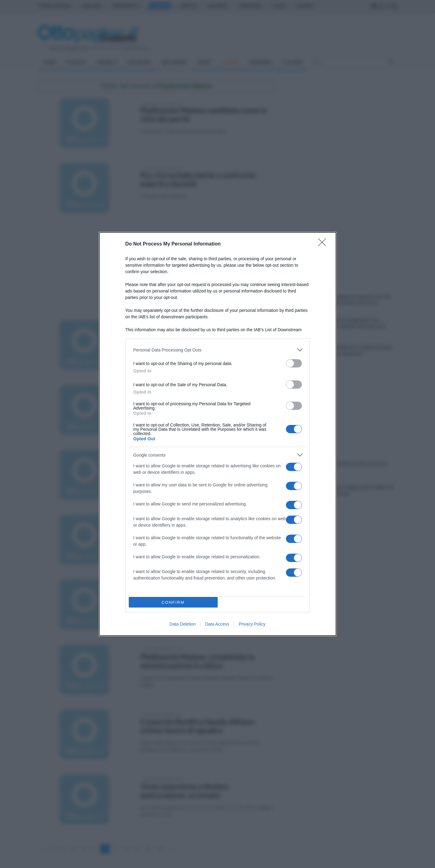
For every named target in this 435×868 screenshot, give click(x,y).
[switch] (294, 363)
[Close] (324, 244)
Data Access (217, 624)
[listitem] (218, 350)
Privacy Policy (252, 624)
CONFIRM (173, 602)
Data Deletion (183, 624)
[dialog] (218, 434)
